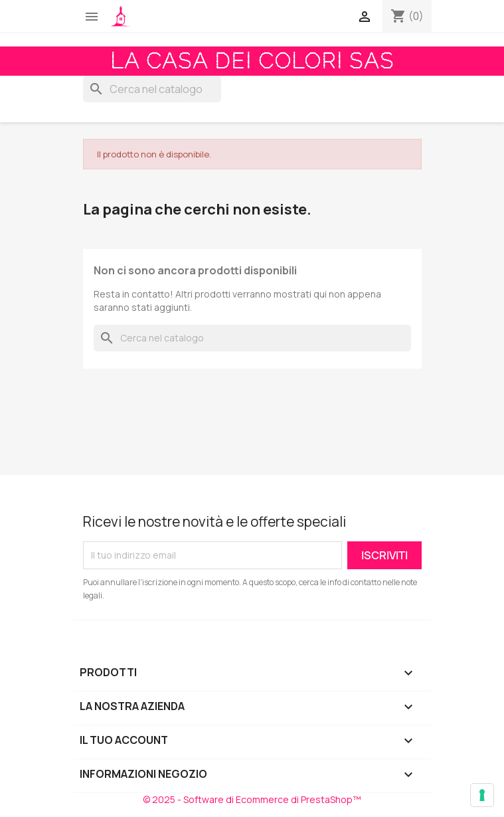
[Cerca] (152, 89)
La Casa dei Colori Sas (252, 61)
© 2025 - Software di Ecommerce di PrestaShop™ (252, 799)
